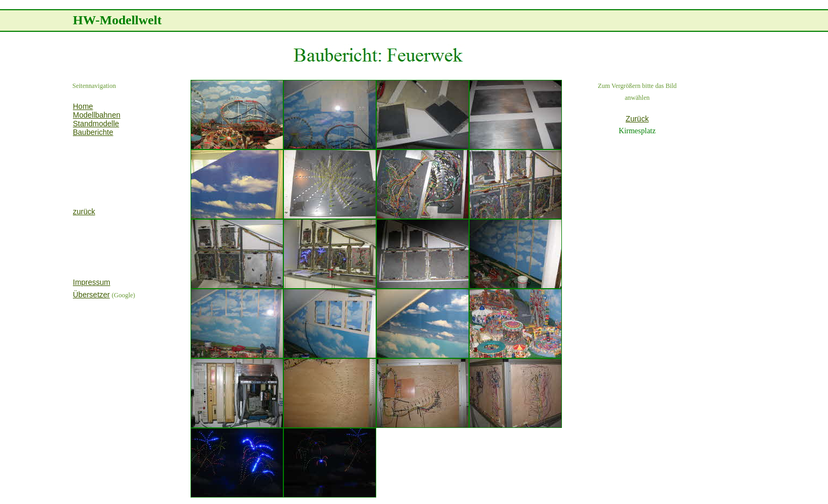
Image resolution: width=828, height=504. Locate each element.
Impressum (91, 282)
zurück (84, 212)
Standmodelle (96, 124)
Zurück (637, 119)
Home (83, 106)
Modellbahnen (97, 115)
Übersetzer (91, 295)
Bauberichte (93, 132)
